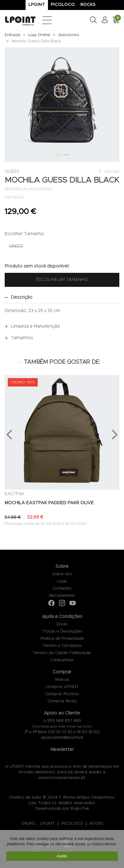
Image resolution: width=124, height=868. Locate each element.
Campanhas (62, 660)
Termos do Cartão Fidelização (62, 653)
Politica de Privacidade (62, 639)
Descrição (22, 297)
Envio (62, 624)
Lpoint (37, 5)
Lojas (62, 581)
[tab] (62, 297)
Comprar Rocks (62, 701)
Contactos (62, 588)
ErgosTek (80, 809)
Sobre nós (62, 574)
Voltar (109, 171)
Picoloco (63, 5)
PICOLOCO (72, 824)
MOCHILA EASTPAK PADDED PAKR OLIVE (49, 503)
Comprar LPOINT (62, 687)
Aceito (62, 857)
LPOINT (47, 824)
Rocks (88, 5)
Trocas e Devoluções (62, 631)
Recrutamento (62, 596)
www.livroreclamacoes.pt (62, 778)
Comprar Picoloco (62, 694)
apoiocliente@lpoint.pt (62, 738)
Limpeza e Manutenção (36, 326)
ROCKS (96, 824)
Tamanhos (22, 338)
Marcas (62, 680)
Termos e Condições (62, 646)
